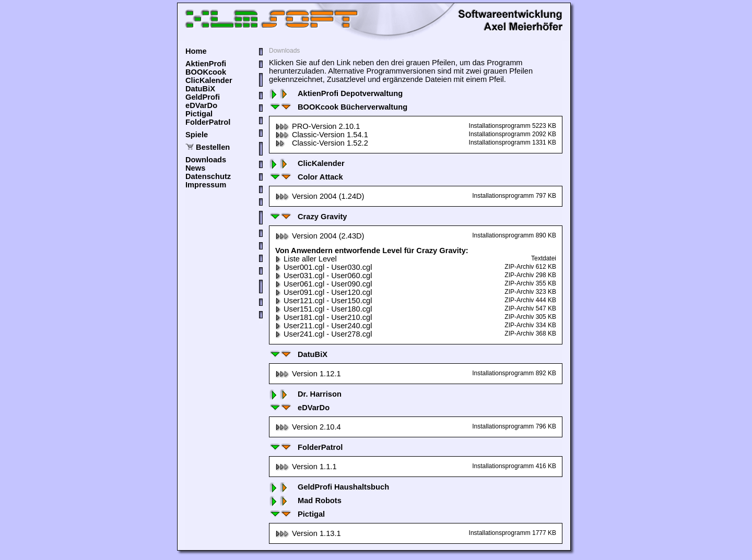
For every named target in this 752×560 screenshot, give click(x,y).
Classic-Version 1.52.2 (322, 143)
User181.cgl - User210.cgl (324, 317)
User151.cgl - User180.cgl (324, 309)
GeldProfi (203, 97)
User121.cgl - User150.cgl (324, 301)
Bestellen (213, 147)
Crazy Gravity (308, 217)
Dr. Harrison (305, 394)
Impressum (206, 185)
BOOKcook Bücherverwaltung (338, 107)
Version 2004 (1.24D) (320, 196)
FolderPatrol (208, 122)
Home (196, 51)
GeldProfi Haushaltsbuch (329, 487)
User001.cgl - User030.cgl (324, 267)
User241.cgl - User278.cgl (324, 334)
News (195, 168)
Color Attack (306, 177)
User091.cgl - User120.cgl (324, 292)
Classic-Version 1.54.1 (322, 135)
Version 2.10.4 (308, 427)
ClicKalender (209, 80)
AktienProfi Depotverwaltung (336, 93)
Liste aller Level (306, 259)
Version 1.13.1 (308, 533)
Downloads (206, 160)
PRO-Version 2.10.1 (318, 126)
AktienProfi (206, 64)
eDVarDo (201, 105)
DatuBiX (200, 89)
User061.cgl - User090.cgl (324, 284)
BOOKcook (206, 72)
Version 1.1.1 (306, 467)
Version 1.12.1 (308, 374)
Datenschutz (208, 176)
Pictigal (199, 114)
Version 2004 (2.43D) (320, 236)
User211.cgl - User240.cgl (324, 326)
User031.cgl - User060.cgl (324, 276)
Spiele (197, 135)
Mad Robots (305, 501)
